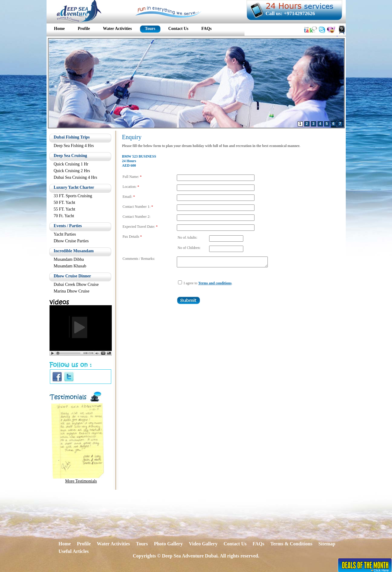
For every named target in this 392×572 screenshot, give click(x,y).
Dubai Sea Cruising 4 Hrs (76, 177)
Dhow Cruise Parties (71, 241)
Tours (142, 544)
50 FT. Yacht (65, 203)
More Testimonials (81, 481)
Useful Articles (74, 551)
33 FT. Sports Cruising (73, 196)
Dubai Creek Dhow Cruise (76, 284)
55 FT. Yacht (65, 209)
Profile (84, 544)
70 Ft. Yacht (64, 216)
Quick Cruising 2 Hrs (72, 171)
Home (65, 544)
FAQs (259, 544)
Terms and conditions (215, 285)
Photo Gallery (168, 544)
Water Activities (113, 544)
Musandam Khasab (70, 266)
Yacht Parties (65, 234)
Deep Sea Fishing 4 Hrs (74, 146)
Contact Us (235, 544)
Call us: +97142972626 (290, 13)
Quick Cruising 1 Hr (71, 164)
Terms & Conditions (291, 544)
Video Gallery (203, 544)
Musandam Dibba (69, 259)
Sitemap (327, 544)
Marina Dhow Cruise (72, 291)
